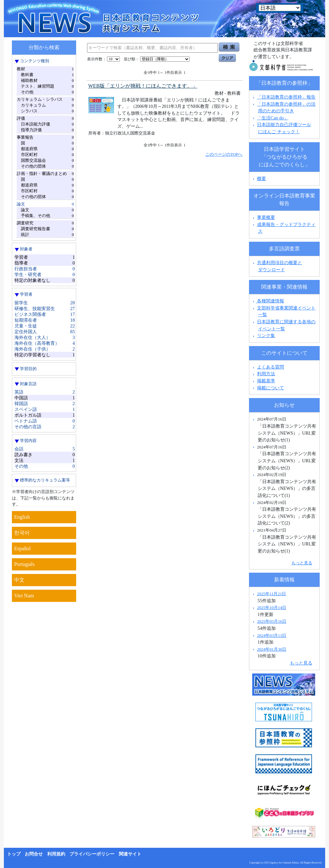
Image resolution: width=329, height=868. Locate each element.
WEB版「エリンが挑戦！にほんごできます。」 (143, 86)
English (22, 517)
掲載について (271, 388)
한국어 (22, 533)
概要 (262, 178)
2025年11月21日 (271, 594)
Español (22, 548)
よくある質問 (271, 367)
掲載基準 (266, 381)
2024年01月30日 (272, 649)
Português (24, 564)
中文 (19, 580)
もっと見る (302, 563)
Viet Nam (24, 596)
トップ (14, 854)
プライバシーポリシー (92, 854)
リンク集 (266, 335)
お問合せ (34, 854)
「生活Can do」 (273, 118)
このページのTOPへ (224, 154)
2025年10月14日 (272, 608)
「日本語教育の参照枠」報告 (286, 97)
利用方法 (266, 374)
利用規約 (56, 854)
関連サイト (130, 854)
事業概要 (266, 217)
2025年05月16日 (272, 621)
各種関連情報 (268, 301)
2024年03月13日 (272, 635)
